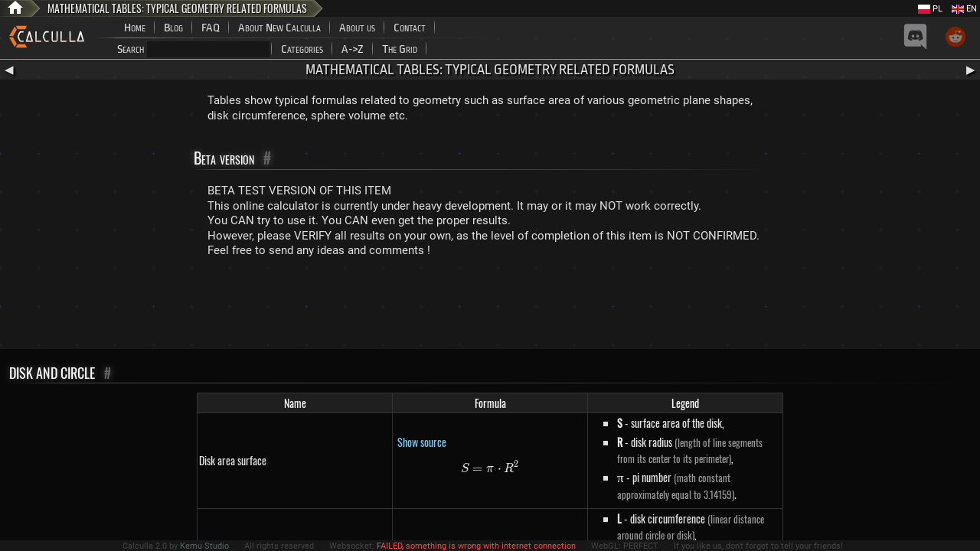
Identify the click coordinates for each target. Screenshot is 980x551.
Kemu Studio (204, 546)
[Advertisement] (490, 307)
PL (930, 9)
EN (964, 9)
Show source (422, 442)
